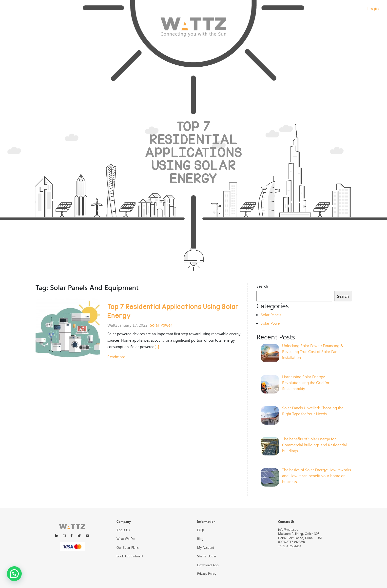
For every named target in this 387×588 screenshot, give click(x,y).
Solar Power (161, 325)
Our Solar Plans (128, 547)
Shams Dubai (207, 556)
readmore (116, 357)
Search (262, 286)
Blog (200, 539)
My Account (206, 547)
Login (373, 8)
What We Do (126, 539)
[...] (157, 347)
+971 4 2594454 (290, 546)
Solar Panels (271, 315)
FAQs (201, 530)
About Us (123, 530)
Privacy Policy (207, 574)
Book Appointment (130, 556)
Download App (208, 565)
